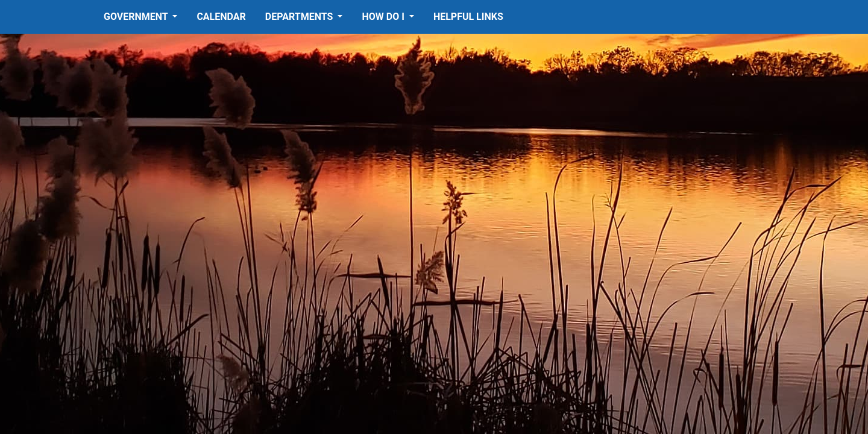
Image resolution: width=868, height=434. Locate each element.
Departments (300, 17)
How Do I (384, 17)
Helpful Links (468, 17)
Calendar (221, 17)
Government (137, 17)
